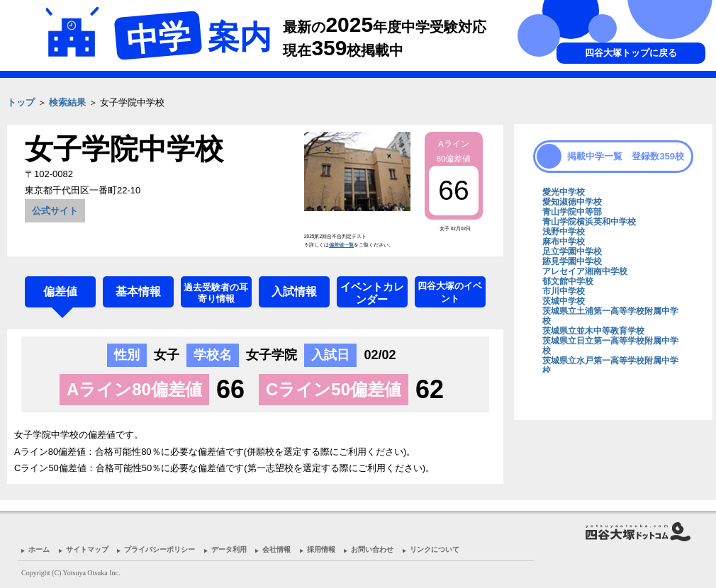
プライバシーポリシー (160, 549)
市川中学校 (564, 291)
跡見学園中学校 (572, 261)
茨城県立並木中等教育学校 (593, 331)
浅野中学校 (564, 232)
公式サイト (55, 211)
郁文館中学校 (568, 281)
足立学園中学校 (572, 251)
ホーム (39, 549)
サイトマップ (87, 549)
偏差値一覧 (341, 245)
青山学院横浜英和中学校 (589, 222)
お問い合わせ (372, 549)
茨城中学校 (564, 301)
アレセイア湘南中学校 (585, 271)
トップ (21, 102)
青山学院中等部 (572, 212)
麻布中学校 (564, 242)
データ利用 (229, 549)
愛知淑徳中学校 (572, 202)
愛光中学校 (564, 192)
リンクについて (435, 549)
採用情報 (321, 549)
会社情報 (276, 549)
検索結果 (67, 102)
